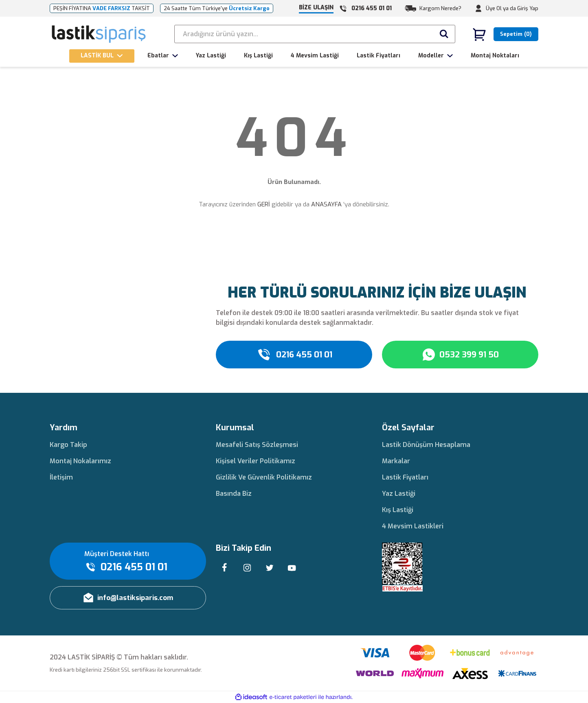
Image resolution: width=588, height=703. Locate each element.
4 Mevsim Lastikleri (413, 526)
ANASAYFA (326, 204)
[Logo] (99, 34)
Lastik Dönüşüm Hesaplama (426, 445)
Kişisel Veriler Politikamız (256, 461)
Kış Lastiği (398, 510)
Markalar (396, 461)
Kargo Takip (68, 445)
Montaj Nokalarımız (80, 461)
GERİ (264, 204)
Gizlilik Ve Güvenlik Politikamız (264, 477)
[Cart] (505, 34)
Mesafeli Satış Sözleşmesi (257, 445)
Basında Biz (234, 494)
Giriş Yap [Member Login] (528, 8)
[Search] (315, 34)
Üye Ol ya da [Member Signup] (501, 8)
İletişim (61, 477)
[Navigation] (102, 56)
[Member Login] (478, 9)
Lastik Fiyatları (405, 477)
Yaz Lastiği (399, 494)
